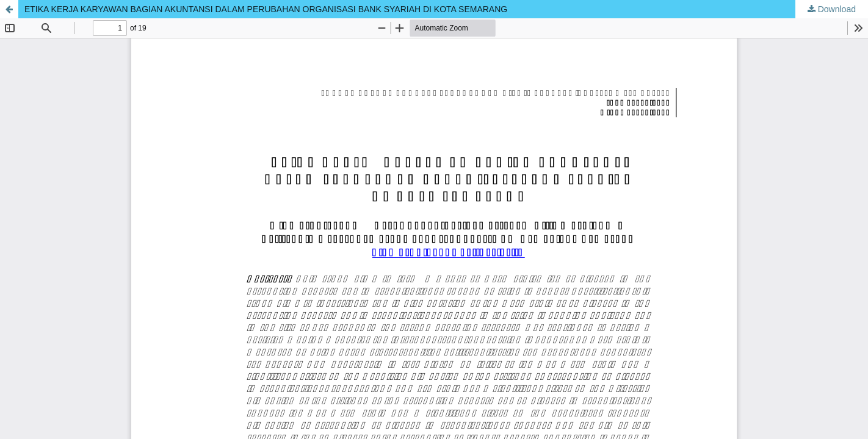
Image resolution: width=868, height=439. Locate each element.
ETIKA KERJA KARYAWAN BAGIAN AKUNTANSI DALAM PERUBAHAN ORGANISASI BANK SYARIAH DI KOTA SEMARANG (266, 9)
